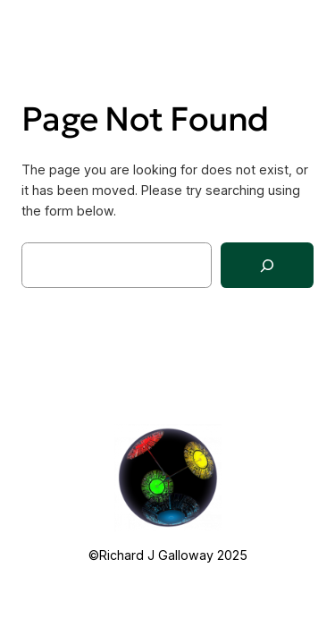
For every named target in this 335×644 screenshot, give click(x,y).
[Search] (267, 265)
